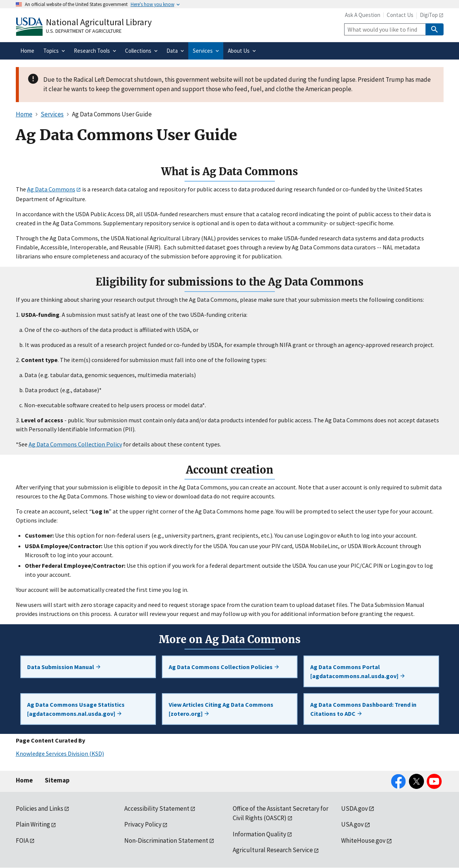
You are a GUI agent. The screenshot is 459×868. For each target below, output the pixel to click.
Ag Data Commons (51, 189)
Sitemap (57, 780)
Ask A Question (363, 15)
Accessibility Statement (157, 808)
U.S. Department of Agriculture (84, 31)
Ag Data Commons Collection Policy (75, 444)
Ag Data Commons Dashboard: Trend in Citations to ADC (363, 709)
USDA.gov (355, 808)
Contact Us (400, 15)
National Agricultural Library (99, 22)
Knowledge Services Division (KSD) (60, 753)
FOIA (22, 840)
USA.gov (352, 824)
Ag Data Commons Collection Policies (224, 667)
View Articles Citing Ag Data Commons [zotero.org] (221, 709)
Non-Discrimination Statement (166, 840)
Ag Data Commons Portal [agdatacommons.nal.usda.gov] (358, 671)
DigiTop (429, 15)
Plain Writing (33, 824)
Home (24, 780)
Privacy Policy (143, 824)
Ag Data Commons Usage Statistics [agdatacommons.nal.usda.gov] (76, 709)
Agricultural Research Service (273, 850)
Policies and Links (40, 808)
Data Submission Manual (64, 667)
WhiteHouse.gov (363, 840)
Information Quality (259, 834)
